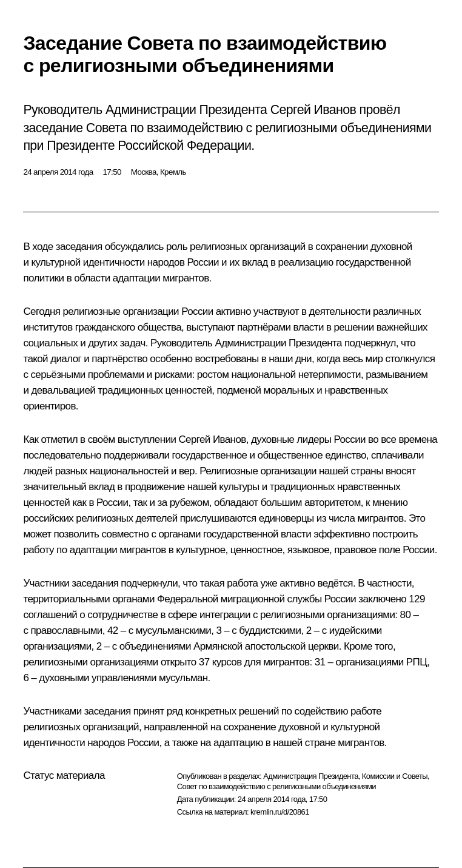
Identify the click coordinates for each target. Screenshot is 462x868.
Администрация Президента (311, 776)
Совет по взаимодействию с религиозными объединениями (276, 786)
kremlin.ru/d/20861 (280, 812)
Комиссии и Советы (395, 776)
